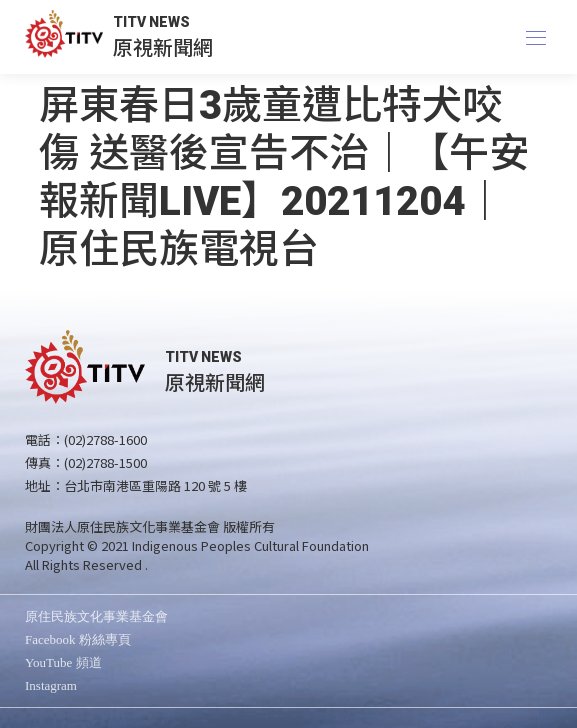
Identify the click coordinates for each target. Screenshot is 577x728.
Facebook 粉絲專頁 (78, 639)
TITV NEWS (151, 22)
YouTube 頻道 (63, 662)
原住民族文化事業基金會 (96, 616)
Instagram (51, 685)
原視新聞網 (163, 46)
